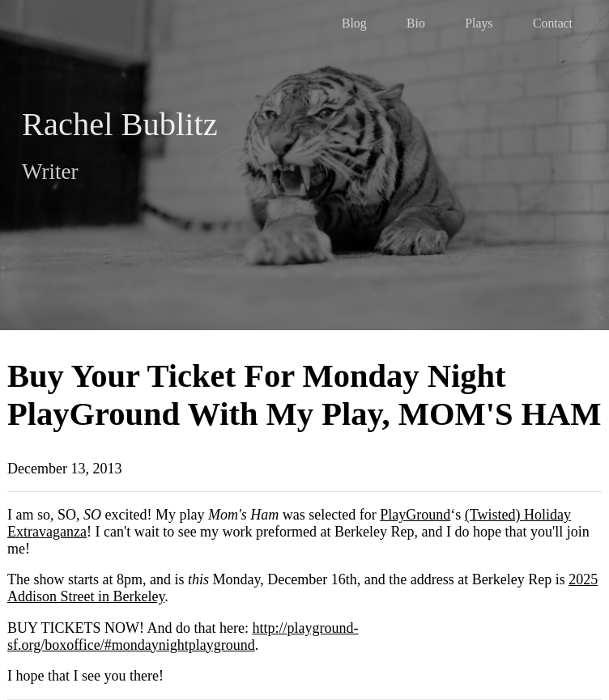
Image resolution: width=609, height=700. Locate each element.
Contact (553, 23)
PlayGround (415, 515)
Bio (416, 23)
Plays (479, 23)
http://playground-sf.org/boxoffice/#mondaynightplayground (183, 636)
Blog (354, 23)
